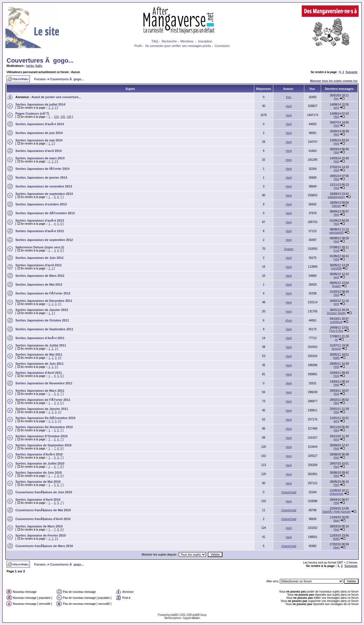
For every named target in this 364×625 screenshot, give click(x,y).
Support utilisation (192, 618)
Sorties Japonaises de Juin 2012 (39, 258)
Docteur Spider (336, 313)
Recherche (169, 41)
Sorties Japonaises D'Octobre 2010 (42, 436)
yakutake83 (336, 233)
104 (56, 117)
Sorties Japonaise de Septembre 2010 (43, 445)
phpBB (174, 615)
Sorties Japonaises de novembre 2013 (44, 186)
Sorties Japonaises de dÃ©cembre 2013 (45, 213)
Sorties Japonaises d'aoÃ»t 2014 (40, 124)
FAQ (155, 41)
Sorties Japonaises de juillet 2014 (40, 104)
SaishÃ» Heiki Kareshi (336, 512)
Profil (138, 46)
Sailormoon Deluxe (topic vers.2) (40, 247)
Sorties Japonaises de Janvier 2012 (42, 310)
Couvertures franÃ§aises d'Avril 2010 (43, 519)
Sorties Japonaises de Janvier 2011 (42, 409)
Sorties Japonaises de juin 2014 (39, 133)
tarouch (336, 349)
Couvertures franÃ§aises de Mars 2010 (44, 546)
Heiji (289, 106)
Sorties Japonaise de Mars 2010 (39, 526)
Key (289, 97)
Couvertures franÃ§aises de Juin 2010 (44, 492)
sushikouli (336, 322)
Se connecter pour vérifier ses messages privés (178, 46)
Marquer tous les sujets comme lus (334, 81)
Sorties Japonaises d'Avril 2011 (39, 373)
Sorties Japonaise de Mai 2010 (38, 482)
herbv (30, 66)
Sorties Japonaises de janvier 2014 (41, 178)
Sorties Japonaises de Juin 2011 (39, 364)
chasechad (289, 492)
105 (63, 117)
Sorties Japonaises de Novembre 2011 (44, 383)
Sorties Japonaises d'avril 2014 (39, 151)
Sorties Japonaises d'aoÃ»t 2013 (40, 220)
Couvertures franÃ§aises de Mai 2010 (43, 510)
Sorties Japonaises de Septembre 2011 (44, 329)
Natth (336, 358)
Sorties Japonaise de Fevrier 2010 (41, 535)
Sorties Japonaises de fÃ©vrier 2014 (42, 169)
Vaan (336, 520)
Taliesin (336, 206)
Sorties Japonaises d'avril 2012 (39, 265)
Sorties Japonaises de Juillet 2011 (41, 345)
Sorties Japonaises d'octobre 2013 (41, 204)
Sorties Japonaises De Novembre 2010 (44, 427)
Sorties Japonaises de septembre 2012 (44, 240)
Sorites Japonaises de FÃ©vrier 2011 (43, 400)
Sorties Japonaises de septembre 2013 (44, 194)
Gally (39, 66)
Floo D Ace (336, 331)
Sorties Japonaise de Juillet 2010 (40, 463)
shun (289, 320)
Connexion (222, 46)
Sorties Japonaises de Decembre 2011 (44, 301)
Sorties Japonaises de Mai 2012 (39, 284)
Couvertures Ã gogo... (40, 60)
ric (336, 340)
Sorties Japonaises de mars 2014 (40, 158)
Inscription (205, 41)
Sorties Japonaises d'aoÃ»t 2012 (40, 231)
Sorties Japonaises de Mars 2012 (40, 276)
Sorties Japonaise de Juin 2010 (39, 473)
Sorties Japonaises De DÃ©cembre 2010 (45, 418)
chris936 (336, 268)
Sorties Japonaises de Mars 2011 (40, 391)
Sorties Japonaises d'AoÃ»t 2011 (40, 338)
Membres (187, 41)
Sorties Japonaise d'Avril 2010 (38, 500)
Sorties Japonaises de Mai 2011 (39, 354)
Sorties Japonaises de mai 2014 (39, 140)
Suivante (351, 72)
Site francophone (173, 618)
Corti (336, 250)
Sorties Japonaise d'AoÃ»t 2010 (39, 454)
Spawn (289, 249)
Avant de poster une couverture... (56, 97)
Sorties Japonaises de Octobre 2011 (42, 320)
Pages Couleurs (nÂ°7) (32, 114)
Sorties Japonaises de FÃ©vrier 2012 (43, 293)
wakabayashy (336, 197)
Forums (40, 79)
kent (336, 108)
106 (69, 117)
